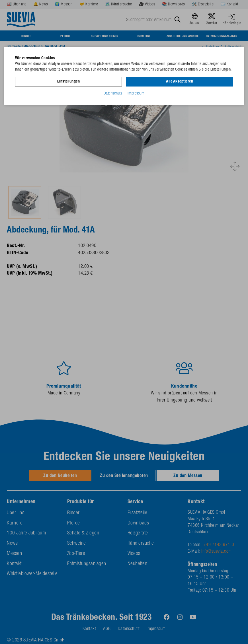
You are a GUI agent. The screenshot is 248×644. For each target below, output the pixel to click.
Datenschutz (113, 94)
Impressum (136, 94)
